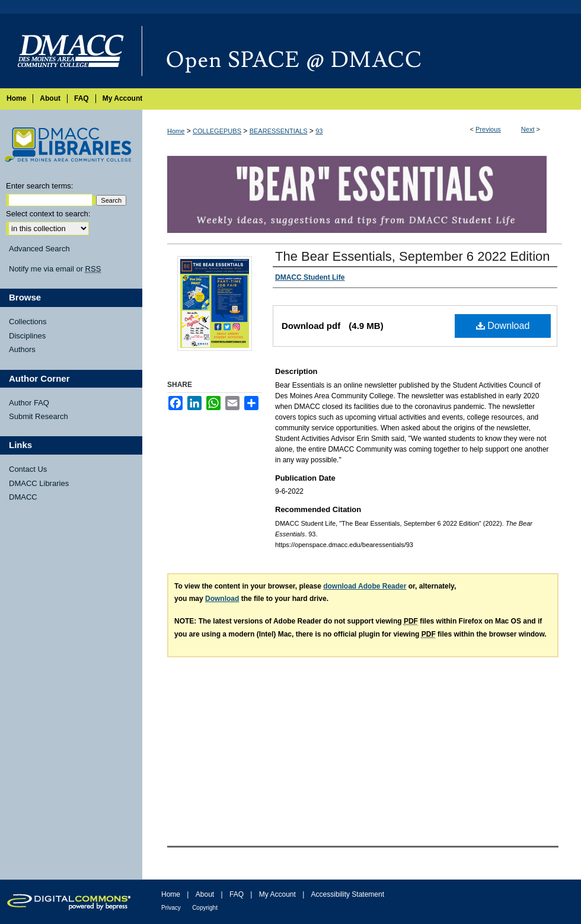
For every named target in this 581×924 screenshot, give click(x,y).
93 (319, 131)
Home (176, 131)
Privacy (171, 908)
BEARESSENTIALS (279, 131)
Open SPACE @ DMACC (362, 51)
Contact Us (28, 469)
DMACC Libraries (39, 483)
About (205, 894)
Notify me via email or (55, 269)
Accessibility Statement (348, 894)
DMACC (23, 497)
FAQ (237, 894)
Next (528, 129)
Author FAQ (29, 403)
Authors (22, 349)
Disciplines (27, 336)
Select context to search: (48, 214)
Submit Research (39, 416)
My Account (277, 894)
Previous (488, 129)
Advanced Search (39, 249)
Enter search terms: (39, 186)
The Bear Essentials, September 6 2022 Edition (413, 256)
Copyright (205, 908)
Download (503, 326)
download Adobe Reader (365, 586)
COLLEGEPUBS (217, 131)
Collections (28, 322)
